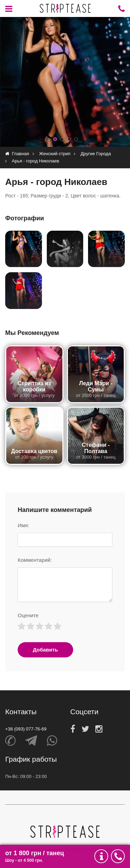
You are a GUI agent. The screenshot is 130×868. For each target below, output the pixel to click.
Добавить (46, 650)
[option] (65, 82)
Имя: (23, 525)
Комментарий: (35, 560)
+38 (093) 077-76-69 (26, 729)
